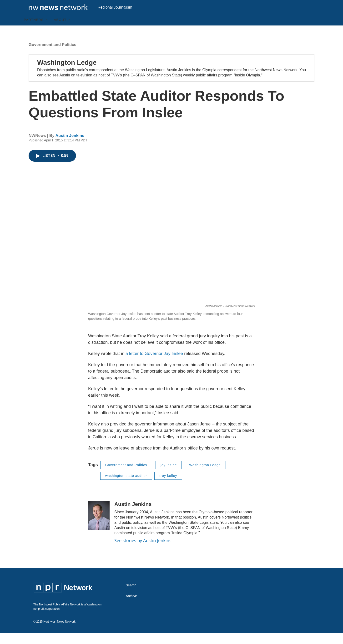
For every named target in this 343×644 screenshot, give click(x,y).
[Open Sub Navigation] (47, 30)
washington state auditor (126, 486)
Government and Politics (52, 55)
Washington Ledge (67, 73)
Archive (131, 607)
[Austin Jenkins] (99, 526)
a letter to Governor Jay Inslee (154, 364)
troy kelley (168, 486)
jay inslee (169, 476)
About (60, 30)
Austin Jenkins (70, 146)
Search (131, 596)
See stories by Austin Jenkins (143, 551)
